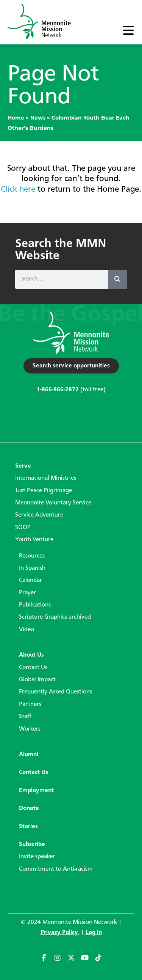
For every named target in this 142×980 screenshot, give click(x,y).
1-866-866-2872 (58, 390)
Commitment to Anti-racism (56, 869)
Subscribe (32, 845)
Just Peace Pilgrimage (44, 491)
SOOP (23, 528)
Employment (36, 791)
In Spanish (32, 568)
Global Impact (37, 680)
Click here (18, 189)
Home (16, 118)
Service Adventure (39, 515)
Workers (30, 729)
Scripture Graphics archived (55, 617)
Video (27, 630)
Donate (29, 808)
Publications (35, 605)
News (38, 118)
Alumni (29, 755)
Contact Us (33, 668)
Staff (25, 717)
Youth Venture (34, 540)
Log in (94, 933)
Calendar (30, 580)
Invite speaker (37, 857)
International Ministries (46, 478)
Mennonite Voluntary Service (53, 503)
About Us (31, 655)
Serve (23, 466)
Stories (28, 827)
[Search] (117, 279)
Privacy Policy (60, 933)
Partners (30, 704)
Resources (32, 556)
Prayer (27, 593)
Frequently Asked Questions (55, 692)
